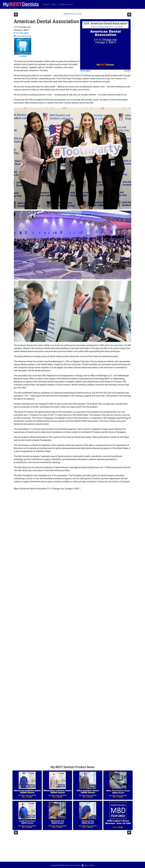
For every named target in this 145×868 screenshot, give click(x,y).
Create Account (66, 4)
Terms (72, 865)
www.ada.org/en (23, 36)
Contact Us (77, 865)
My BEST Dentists (65, 865)
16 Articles (23, 56)
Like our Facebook (88, 865)
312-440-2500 (21, 33)
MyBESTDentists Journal (72, 14)
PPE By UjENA (85, 71)
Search (46, 4)
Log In (54, 4)
